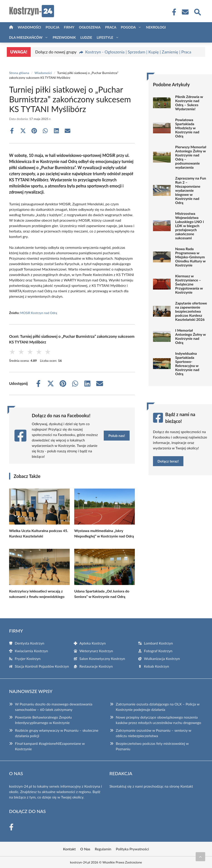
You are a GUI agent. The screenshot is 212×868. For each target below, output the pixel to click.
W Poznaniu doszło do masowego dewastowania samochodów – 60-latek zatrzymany (54, 707)
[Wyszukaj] (197, 12)
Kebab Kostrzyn (156, 666)
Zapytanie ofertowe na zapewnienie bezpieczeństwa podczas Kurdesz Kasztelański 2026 (191, 311)
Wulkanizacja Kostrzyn (162, 658)
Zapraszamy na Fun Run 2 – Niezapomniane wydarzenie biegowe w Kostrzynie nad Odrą (191, 190)
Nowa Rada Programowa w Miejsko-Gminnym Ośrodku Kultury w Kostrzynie (190, 257)
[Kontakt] (185, 12)
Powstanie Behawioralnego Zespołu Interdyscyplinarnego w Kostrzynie (43, 720)
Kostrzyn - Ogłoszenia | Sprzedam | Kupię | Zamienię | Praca (138, 52)
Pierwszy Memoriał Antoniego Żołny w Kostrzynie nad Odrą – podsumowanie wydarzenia (191, 157)
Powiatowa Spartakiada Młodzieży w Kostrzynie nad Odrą (187, 128)
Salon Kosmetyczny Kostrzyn (102, 658)
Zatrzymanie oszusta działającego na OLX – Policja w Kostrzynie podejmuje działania (158, 707)
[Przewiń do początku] (200, 857)
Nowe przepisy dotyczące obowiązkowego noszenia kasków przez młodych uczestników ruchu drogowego (158, 720)
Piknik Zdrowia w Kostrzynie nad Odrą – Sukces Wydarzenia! (189, 103)
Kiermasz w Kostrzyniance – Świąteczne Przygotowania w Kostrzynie (189, 284)
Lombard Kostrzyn (158, 643)
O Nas (85, 849)
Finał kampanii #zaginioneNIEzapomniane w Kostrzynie (50, 746)
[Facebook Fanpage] (173, 12)
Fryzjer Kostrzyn (28, 658)
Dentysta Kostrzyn (30, 643)
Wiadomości (29, 27)
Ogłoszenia (90, 27)
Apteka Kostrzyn (93, 643)
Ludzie (86, 37)
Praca (111, 27)
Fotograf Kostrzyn (158, 651)
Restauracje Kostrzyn (96, 666)
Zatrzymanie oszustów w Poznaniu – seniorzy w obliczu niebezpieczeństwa (153, 733)
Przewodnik (64, 37)
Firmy (69, 27)
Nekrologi (156, 27)
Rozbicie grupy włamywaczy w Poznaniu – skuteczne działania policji (57, 733)
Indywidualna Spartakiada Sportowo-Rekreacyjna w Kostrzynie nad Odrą (187, 364)
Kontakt (187, 786)
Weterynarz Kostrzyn (96, 651)
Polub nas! (117, 435)
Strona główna (19, 73)
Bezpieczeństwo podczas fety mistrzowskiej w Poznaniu (152, 746)
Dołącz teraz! (168, 461)
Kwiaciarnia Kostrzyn (31, 651)
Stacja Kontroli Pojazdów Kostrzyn (42, 666)
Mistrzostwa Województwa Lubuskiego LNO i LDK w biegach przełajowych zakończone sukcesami (190, 226)
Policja (52, 27)
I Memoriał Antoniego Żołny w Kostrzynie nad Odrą (191, 336)
